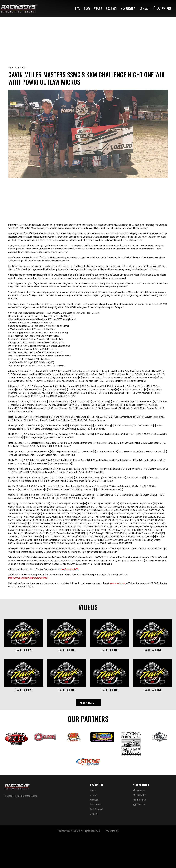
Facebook (139, 822)
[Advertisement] (88, 45)
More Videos (87, 734)
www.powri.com (117, 614)
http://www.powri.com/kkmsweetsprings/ (28, 609)
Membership (128, 8)
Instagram (140, 831)
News (87, 8)
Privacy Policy (111, 862)
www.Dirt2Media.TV (69, 600)
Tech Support (96, 840)
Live (78, 8)
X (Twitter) (140, 826)
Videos (98, 8)
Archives (111, 8)
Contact (145, 8)
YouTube (139, 836)
